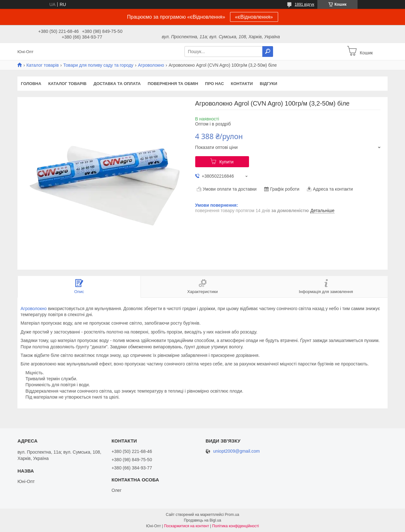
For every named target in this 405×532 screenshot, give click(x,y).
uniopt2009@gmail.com (237, 451)
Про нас (214, 84)
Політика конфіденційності (236, 526)
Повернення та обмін (173, 84)
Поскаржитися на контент (186, 526)
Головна (31, 84)
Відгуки (268, 84)
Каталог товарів (42, 65)
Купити (226, 162)
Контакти (242, 84)
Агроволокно (151, 65)
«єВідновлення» (254, 17)
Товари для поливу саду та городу (98, 65)
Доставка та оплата (117, 84)
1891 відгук (304, 4)
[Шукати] (268, 52)
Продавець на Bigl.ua (202, 520)
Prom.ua (232, 515)
